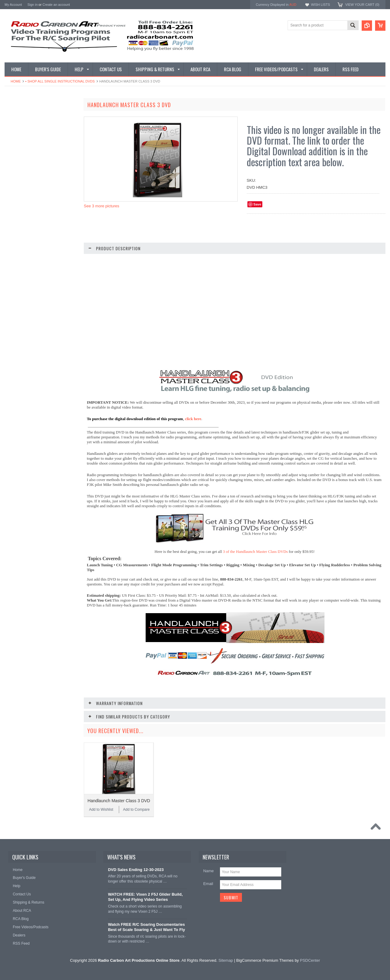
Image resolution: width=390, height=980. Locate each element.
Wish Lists (321, 5)
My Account (13, 5)
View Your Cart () (362, 5)
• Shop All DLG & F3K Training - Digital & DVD (39, 237)
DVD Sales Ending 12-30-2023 (136, 870)
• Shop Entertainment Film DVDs (34, 271)
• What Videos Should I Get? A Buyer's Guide (39, 119)
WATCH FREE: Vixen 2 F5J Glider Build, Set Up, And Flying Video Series (145, 897)
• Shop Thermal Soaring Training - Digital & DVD (35, 207)
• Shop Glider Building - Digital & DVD (39, 250)
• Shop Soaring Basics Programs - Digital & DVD (36, 191)
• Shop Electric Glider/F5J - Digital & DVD (37, 222)
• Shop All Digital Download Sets (34, 157)
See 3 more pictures (101, 206)
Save (257, 204)
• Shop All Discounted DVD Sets (34, 178)
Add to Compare (59, 454)
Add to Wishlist (23, 454)
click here (193, 419)
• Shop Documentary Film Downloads (38, 261)
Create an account (56, 5)
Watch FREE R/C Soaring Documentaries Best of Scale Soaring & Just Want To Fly (146, 927)
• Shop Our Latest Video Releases (36, 132)
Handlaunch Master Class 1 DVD (41, 445)
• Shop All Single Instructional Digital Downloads (37, 145)
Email (208, 884)
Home (16, 81)
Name (209, 871)
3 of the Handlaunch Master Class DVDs (255, 551)
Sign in (33, 5)
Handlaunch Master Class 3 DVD (119, 801)
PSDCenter (310, 960)
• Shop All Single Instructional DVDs (60, 81)
